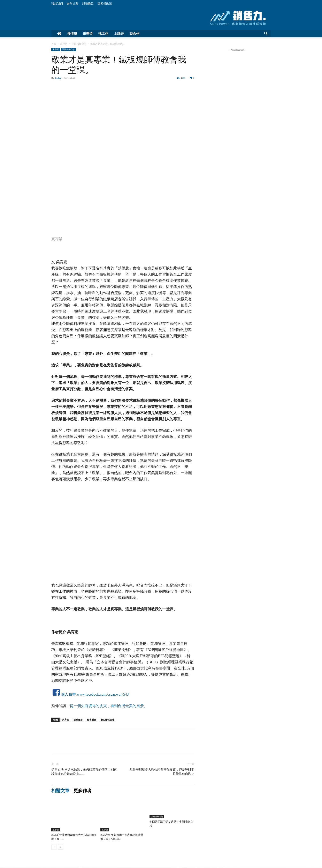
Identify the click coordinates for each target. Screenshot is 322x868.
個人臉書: (69, 694)
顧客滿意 (92, 720)
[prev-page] (54, 847)
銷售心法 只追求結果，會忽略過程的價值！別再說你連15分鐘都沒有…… (84, 772)
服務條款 (88, 4)
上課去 (119, 34)
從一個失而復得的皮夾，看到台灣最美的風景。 (109, 706)
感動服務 (78, 720)
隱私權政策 (105, 4)
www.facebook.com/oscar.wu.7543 (103, 694)
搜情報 (72, 34)
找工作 (103, 34)
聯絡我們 (57, 4)
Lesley (58, 78)
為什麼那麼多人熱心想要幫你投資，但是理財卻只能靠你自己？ (162, 772)
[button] (266, 34)
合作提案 (72, 4)
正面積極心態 (79, 44)
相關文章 (60, 791)
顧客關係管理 (107, 720)
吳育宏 (66, 720)
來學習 (88, 34)
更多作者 (83, 791)
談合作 (135, 34)
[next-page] (60, 847)
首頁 (54, 44)
